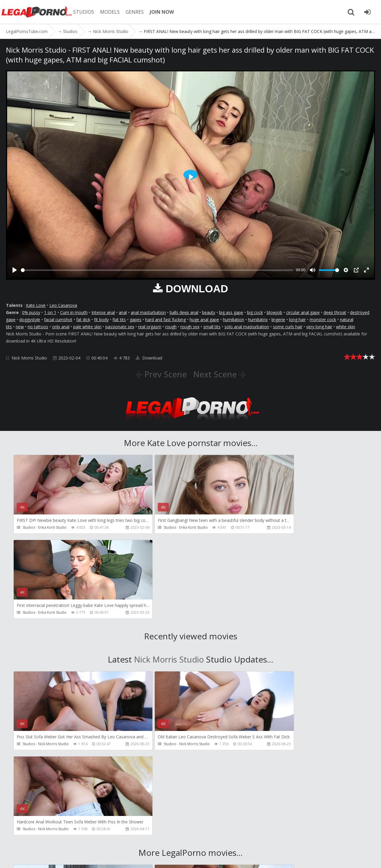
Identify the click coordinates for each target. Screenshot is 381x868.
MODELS (114, 12)
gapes (136, 320)
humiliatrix (258, 320)
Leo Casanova (63, 305)
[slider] (157, 270)
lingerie (278, 320)
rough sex (190, 327)
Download (149, 358)
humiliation (234, 320)
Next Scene (216, 374)
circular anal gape (303, 312)
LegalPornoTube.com (39, 12)
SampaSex (165, 768)
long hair (297, 320)
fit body (101, 320)
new (20, 327)
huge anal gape (204, 320)
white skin (346, 327)
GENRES (139, 12)
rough (171, 327)
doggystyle (30, 320)
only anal (61, 327)
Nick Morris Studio (29, 358)
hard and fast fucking (165, 320)
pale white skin (87, 327)
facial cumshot (58, 320)
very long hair (319, 327)
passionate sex (120, 327)
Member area (47, 840)
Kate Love (36, 305)
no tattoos (38, 327)
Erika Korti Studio (52, 527)
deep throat (335, 312)
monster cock (323, 320)
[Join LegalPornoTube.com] (368, 12)
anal (123, 312)
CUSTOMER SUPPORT (90, 840)
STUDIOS (88, 12)
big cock (255, 312)
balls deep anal (184, 312)
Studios (29, 527)
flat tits (119, 320)
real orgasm (150, 327)
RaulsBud (46, 768)
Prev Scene (164, 374)
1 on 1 (50, 312)
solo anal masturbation (247, 327)
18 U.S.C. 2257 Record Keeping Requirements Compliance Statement (205, 857)
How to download (139, 840)
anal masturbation (148, 312)
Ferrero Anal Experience (296, 768)
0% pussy (31, 312)
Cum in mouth (74, 312)
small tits (212, 327)
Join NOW (16, 840)
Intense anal (103, 312)
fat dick (83, 320)
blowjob (274, 312)
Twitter (176, 840)
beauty (209, 312)
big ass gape (231, 312)
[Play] (15, 270)
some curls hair (288, 327)
